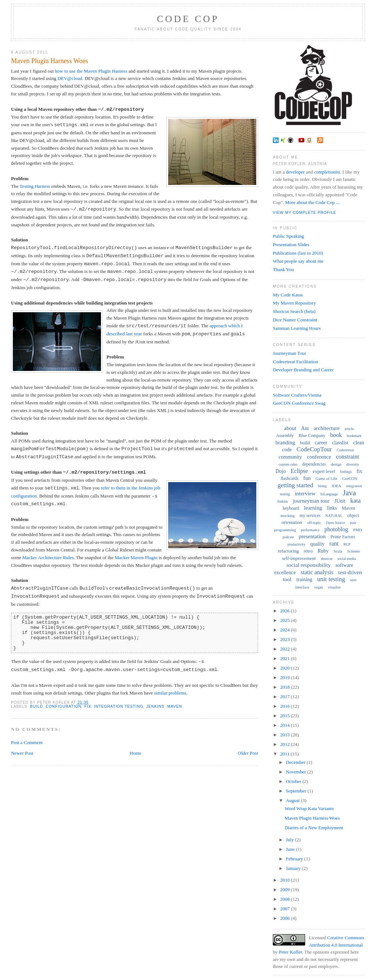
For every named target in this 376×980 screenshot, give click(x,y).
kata (355, 501)
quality (317, 544)
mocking (288, 515)
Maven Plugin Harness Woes (50, 61)
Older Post (248, 753)
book (336, 435)
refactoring (288, 551)
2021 (285, 658)
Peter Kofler (290, 952)
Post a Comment (27, 742)
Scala (338, 551)
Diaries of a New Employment (314, 828)
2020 (285, 668)
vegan (319, 587)
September (297, 791)
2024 (285, 630)
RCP (347, 544)
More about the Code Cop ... (312, 202)
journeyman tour (311, 501)
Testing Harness (35, 186)
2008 (285, 899)
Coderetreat (345, 450)
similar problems (170, 693)
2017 (285, 697)
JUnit (340, 501)
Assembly (285, 436)
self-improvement (299, 558)
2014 (285, 725)
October (294, 781)
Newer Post (22, 753)
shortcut (326, 559)
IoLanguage (329, 494)
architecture (327, 428)
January (294, 868)
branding (285, 442)
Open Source (336, 523)
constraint (348, 457)
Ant (305, 428)
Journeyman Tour (290, 353)
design (336, 464)
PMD (358, 530)
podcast (288, 537)
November (297, 772)
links (332, 508)
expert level (324, 471)
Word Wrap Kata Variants (309, 808)
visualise (334, 587)
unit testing (331, 579)
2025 (285, 620)
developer (295, 172)
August (294, 800)
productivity (297, 544)
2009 (285, 890)
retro (308, 551)
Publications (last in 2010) (298, 253)
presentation (312, 536)
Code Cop (188, 19)
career (321, 443)
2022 (285, 649)
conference (319, 457)
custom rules (288, 464)
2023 (285, 639)
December (297, 762)
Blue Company (312, 436)
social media (347, 559)
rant (334, 544)
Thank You (283, 269)
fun (307, 478)
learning (313, 508)
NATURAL (334, 516)
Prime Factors (343, 537)
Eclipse (299, 471)
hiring (322, 486)
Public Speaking (288, 236)
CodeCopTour (314, 449)
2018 (285, 687)
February (295, 859)
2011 (285, 754)
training (304, 580)
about (290, 428)
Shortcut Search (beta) (294, 311)
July (291, 840)
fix (88, 706)
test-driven (350, 572)
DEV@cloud (70, 78)
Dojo (281, 471)
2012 (285, 744)
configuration (64, 706)
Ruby (323, 551)
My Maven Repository (294, 303)
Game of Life (326, 478)
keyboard (291, 508)
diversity (353, 464)
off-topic (314, 522)
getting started (295, 485)
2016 (285, 706)
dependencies (314, 464)
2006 (285, 918)
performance (310, 530)
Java (350, 493)
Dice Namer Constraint (295, 320)
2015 (285, 716)
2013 (285, 735)
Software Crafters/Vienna (297, 395)
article (349, 429)
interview (305, 493)
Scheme (353, 551)
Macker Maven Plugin (136, 558)
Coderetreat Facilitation (295, 362)
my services (310, 515)
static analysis (317, 572)
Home (135, 753)
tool (287, 579)
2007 (285, 909)
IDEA (336, 486)
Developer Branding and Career (303, 370)
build (37, 706)
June (291, 849)
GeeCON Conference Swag (299, 403)
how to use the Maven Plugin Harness (91, 71)
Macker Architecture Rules (48, 558)
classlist (340, 443)
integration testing (119, 706)
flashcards (290, 478)
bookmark (354, 436)
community (290, 457)
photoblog (336, 529)
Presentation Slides (291, 245)
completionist (327, 172)
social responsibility (308, 565)
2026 (285, 611)
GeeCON (350, 478)
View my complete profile (305, 213)
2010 (285, 880)
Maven (175, 706)
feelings (346, 472)
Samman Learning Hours (297, 328)
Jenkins (155, 706)
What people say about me (298, 261)
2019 (285, 677)
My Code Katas (288, 295)
